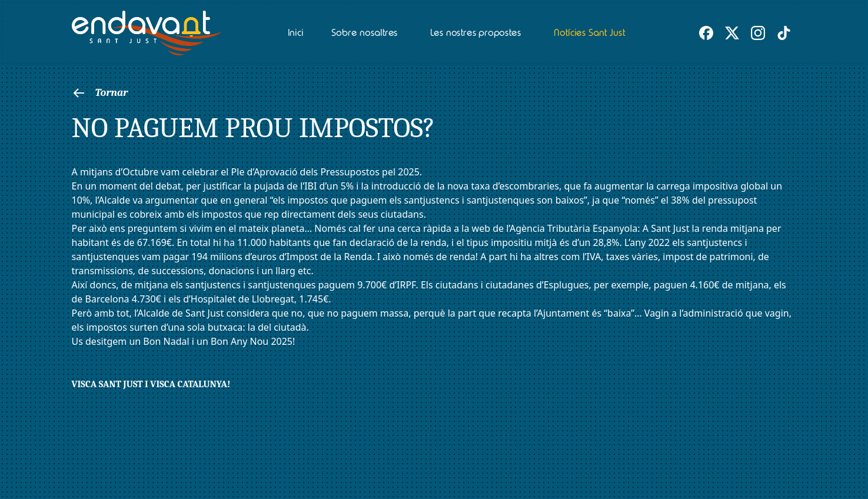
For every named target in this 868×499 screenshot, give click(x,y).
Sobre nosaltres (365, 33)
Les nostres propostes (475, 33)
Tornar (100, 93)
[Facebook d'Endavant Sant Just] (706, 33)
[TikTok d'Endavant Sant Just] (784, 33)
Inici (295, 33)
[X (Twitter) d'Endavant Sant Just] (732, 33)
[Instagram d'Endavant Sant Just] (758, 33)
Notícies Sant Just (589, 33)
